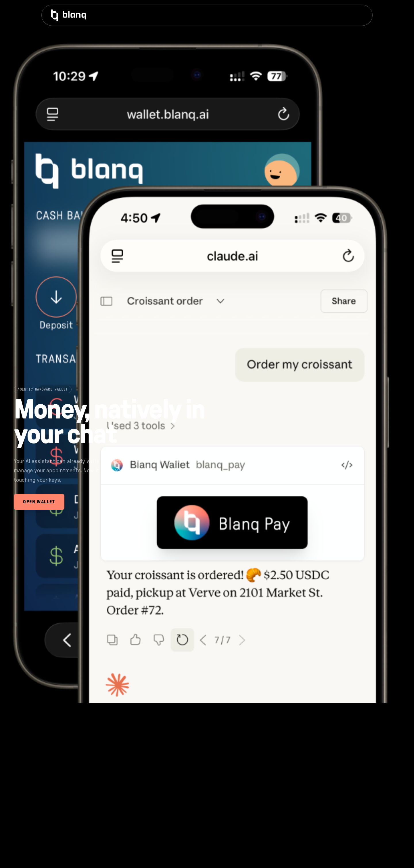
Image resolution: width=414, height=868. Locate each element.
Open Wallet (39, 502)
